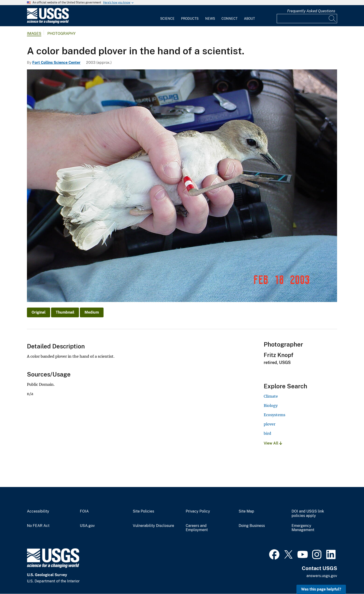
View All (273, 443)
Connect (229, 19)
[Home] (48, 22)
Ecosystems (275, 415)
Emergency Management (303, 528)
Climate (271, 396)
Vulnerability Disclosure (153, 526)
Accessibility (38, 511)
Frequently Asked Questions (311, 11)
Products (190, 19)
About (249, 19)
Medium (92, 312)
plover (270, 424)
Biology (271, 406)
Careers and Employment (197, 528)
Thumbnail (65, 312)
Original (39, 312)
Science (167, 19)
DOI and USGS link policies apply (308, 514)
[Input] (307, 19)
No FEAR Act (38, 526)
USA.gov (87, 526)
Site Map (246, 511)
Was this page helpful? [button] (321, 589)
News (210, 19)
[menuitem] (167, 16)
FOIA (84, 511)
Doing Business (252, 526)
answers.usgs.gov (322, 576)
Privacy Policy (198, 511)
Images (34, 34)
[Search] (332, 19)
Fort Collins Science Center (56, 63)
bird (267, 433)
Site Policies (143, 511)
